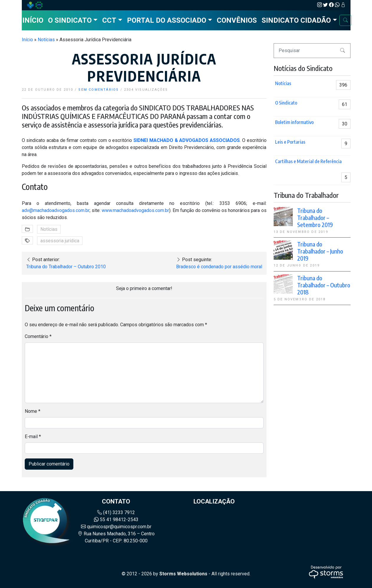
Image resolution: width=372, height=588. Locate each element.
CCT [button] (109, 20)
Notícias (46, 40)
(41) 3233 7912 (116, 512)
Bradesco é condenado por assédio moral (219, 267)
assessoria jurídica (60, 241)
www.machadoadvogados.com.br (135, 210)
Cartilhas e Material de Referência (308, 161)
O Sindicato (286, 103)
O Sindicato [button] (70, 20)
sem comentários (99, 90)
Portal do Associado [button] (167, 20)
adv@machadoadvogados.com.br (56, 210)
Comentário (38, 336)
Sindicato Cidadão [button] (296, 20)
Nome (33, 411)
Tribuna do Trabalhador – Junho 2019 (320, 251)
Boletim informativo (294, 122)
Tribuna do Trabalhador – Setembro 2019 (315, 217)
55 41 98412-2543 (116, 520)
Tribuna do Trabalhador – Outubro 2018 (324, 285)
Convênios (237, 20)
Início (33, 20)
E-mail (33, 437)
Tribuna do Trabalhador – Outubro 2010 (66, 267)
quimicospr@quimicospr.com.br (116, 527)
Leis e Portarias (290, 142)
